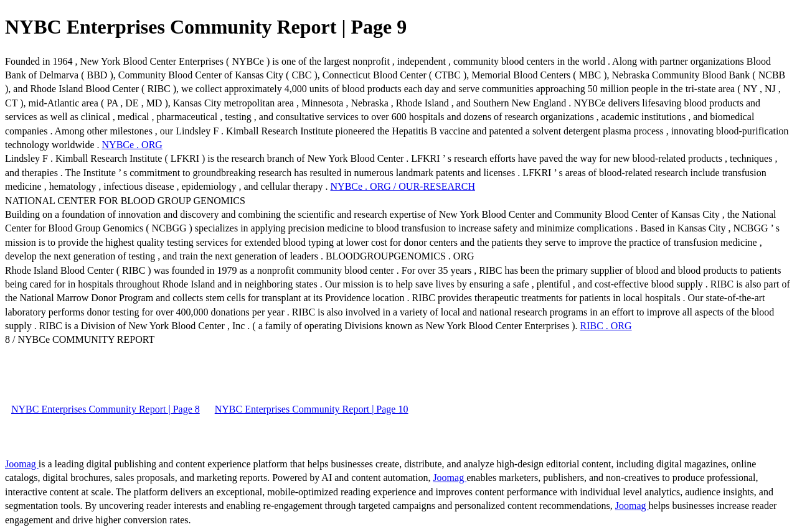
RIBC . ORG (606, 326)
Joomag (22, 464)
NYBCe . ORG (132, 145)
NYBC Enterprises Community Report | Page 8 (106, 409)
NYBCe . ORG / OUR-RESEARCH (403, 186)
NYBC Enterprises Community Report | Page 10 (312, 409)
